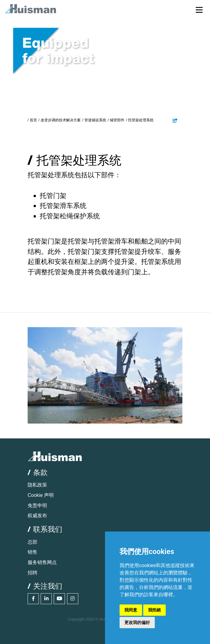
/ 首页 (32, 120)
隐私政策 (37, 485)
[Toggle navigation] (199, 10)
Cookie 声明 (41, 495)
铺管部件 (117, 120)
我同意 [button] (131, 610)
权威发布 (37, 516)
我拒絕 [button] (154, 610)
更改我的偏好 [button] (137, 622)
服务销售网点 (42, 562)
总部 (32, 542)
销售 (32, 552)
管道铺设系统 (95, 120)
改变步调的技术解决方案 (61, 120)
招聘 (32, 573)
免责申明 (37, 506)
